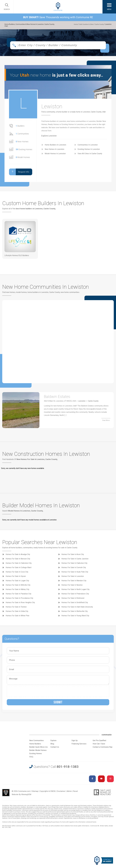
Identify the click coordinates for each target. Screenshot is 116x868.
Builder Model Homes (38, 752)
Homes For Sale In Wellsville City (75, 613)
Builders (20, 127)
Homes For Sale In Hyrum (16, 578)
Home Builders (35, 745)
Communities (22, 135)
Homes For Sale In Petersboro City (75, 595)
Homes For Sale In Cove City (17, 573)
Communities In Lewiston (88, 146)
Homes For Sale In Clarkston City (19, 565)
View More (106, 423)
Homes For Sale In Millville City (18, 586)
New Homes (22, 143)
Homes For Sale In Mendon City (74, 582)
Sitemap (35, 793)
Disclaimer (61, 793)
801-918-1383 (68, 768)
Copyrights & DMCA (47, 793)
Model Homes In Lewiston (55, 155)
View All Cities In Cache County (90, 155)
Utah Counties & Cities (85, 24)
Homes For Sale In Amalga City (18, 556)
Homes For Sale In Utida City (17, 613)
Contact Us (55, 748)
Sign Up (75, 742)
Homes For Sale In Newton (72, 586)
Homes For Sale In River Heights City (20, 604)
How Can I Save (99, 745)
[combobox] (58, 47)
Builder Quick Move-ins (38, 748)
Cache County (99, 24)
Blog (52, 745)
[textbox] (63, 47)
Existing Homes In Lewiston (89, 151)
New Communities (36, 742)
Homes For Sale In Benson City (18, 560)
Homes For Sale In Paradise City (18, 595)
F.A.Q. (31, 758)
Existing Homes (24, 151)
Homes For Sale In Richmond (73, 600)
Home (73, 24)
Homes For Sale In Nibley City (17, 591)
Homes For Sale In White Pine (17, 617)
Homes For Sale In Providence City (19, 600)
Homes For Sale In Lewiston (73, 578)
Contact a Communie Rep (103, 748)
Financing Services (79, 745)
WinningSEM (26, 796)
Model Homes (23, 159)
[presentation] (25, 693)
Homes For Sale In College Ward (18, 569)
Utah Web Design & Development (6, 794)
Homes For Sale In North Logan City (75, 591)
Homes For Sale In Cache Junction (75, 560)
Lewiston (82, 404)
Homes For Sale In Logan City (17, 582)
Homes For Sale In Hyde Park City (75, 573)
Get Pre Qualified (99, 742)
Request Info (19, 173)
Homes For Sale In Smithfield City (75, 604)
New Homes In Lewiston (54, 151)
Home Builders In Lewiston (55, 146)
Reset (75, 793)
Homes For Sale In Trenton (16, 608)
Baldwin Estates (62, 399)
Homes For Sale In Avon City (73, 556)
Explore (53, 742)
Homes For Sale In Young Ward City (75, 617)
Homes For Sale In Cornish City (74, 569)
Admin (69, 793)
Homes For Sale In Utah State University (77, 608)
